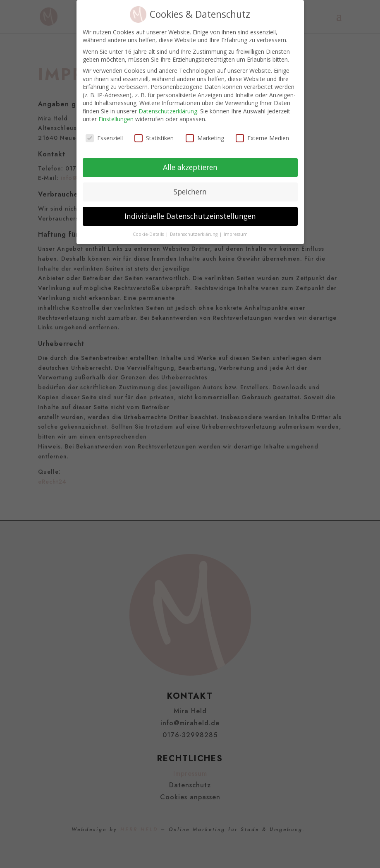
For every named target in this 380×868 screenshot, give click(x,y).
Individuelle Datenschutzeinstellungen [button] (190, 210)
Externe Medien (262, 132)
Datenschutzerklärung (168, 105)
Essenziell (104, 132)
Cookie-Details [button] (149, 228)
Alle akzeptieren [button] (190, 161)
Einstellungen (116, 113)
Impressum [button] (236, 228)
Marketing (205, 132)
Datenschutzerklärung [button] (194, 228)
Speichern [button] (190, 186)
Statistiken (154, 132)
